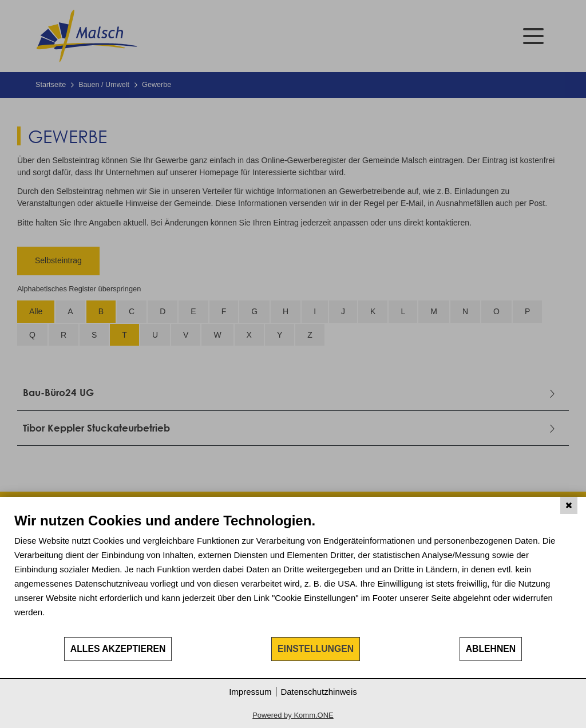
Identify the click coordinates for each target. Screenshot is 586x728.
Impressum (250, 692)
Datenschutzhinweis (318, 692)
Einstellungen (316, 649)
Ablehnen (491, 649)
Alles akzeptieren (118, 649)
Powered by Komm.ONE (293, 715)
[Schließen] (569, 505)
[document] (293, 574)
